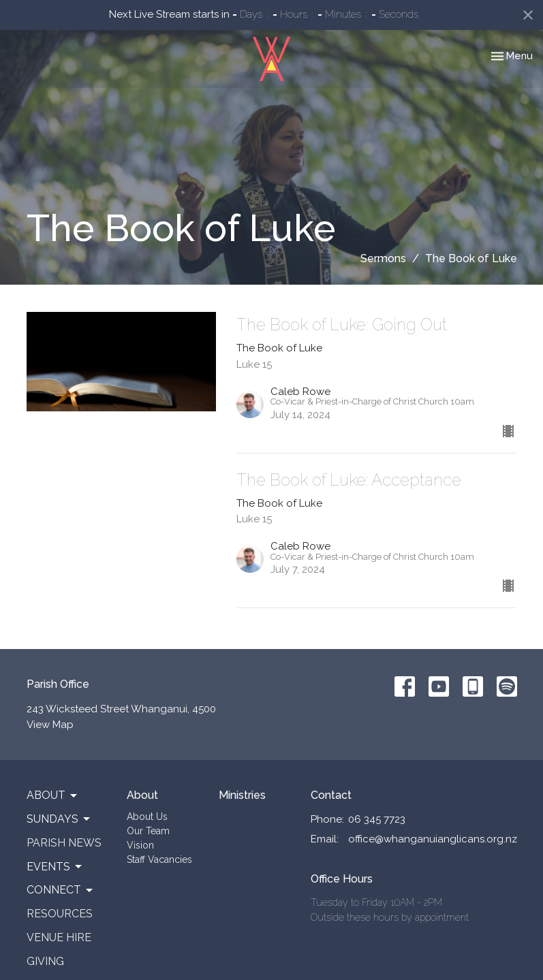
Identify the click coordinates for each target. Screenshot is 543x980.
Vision (140, 845)
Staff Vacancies (159, 859)
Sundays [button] (59, 819)
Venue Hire (59, 937)
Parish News (64, 843)
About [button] (53, 795)
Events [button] (55, 867)
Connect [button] (61, 890)
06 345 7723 (377, 819)
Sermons (383, 258)
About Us (147, 817)
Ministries (242, 795)
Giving (45, 961)
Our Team (148, 831)
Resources (60, 914)
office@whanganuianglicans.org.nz (433, 839)
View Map (50, 725)
